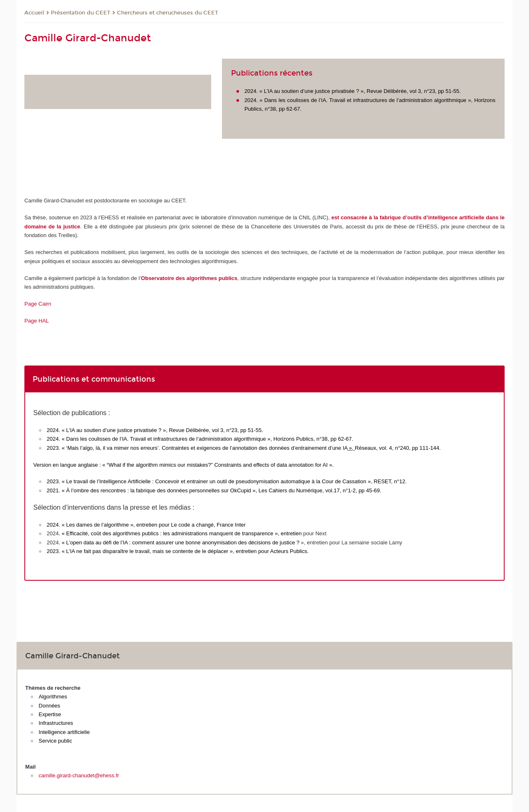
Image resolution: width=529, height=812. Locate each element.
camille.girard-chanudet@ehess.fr (79, 775)
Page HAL (37, 321)
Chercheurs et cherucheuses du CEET (168, 13)
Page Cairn (38, 304)
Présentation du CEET (81, 13)
